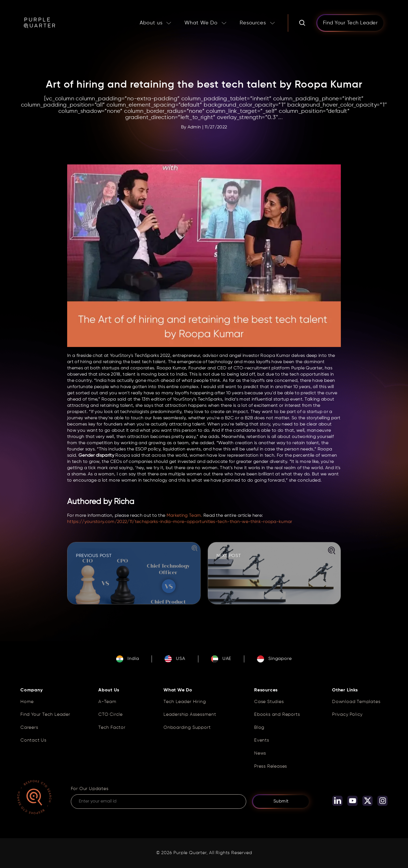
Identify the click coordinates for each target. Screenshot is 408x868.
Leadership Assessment (190, 715)
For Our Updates (90, 789)
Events (262, 740)
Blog (259, 728)
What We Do (201, 23)
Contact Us (33, 740)
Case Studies (269, 702)
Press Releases (271, 767)
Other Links (345, 690)
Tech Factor (112, 728)
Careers (29, 728)
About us (151, 23)
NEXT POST (229, 556)
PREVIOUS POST (94, 556)
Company (32, 690)
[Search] (302, 23)
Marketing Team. (184, 516)
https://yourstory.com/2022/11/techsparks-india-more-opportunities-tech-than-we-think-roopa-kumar (180, 522)
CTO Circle (110, 715)
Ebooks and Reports (277, 715)
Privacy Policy (347, 715)
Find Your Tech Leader (45, 715)
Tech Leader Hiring (185, 702)
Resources (253, 23)
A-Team (107, 702)
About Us (109, 690)
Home (27, 702)
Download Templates (356, 702)
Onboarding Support (187, 728)
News (260, 753)
